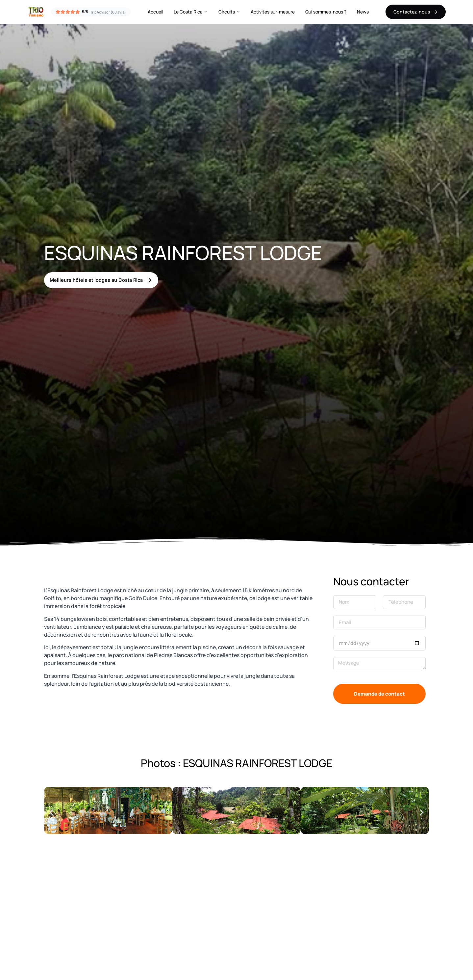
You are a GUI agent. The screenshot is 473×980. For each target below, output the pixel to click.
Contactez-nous (416, 12)
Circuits (229, 12)
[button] (51, 812)
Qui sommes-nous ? (326, 12)
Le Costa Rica (191, 12)
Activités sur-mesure (273, 12)
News (363, 12)
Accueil (155, 12)
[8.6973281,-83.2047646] (236, 925)
